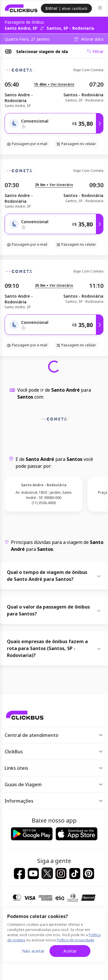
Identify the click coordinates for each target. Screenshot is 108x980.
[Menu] (100, 9)
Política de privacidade (75, 940)
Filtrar (95, 51)
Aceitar (70, 951)
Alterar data (92, 39)
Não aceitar (33, 951)
